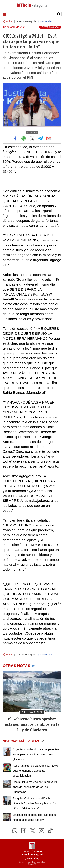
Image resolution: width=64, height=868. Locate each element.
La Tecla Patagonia (26, 21)
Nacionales (47, 21)
